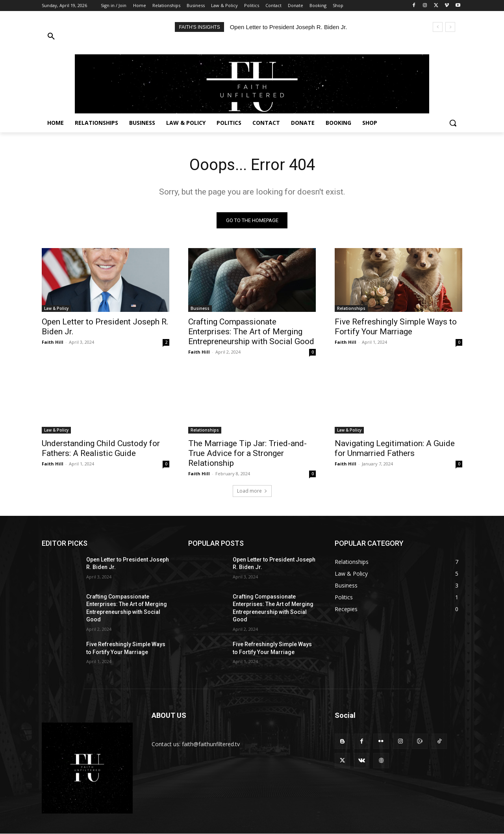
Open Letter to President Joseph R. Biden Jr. (289, 27)
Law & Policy (56, 308)
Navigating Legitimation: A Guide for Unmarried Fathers (395, 448)
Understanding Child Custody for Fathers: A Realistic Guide (101, 448)
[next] (450, 27)
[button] (105, 37)
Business (200, 308)
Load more (252, 491)
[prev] (438, 27)
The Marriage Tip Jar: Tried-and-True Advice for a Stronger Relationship (247, 453)
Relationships (351, 308)
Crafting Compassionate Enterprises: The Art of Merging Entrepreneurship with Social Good (251, 332)
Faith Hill (53, 342)
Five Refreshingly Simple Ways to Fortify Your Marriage (396, 327)
